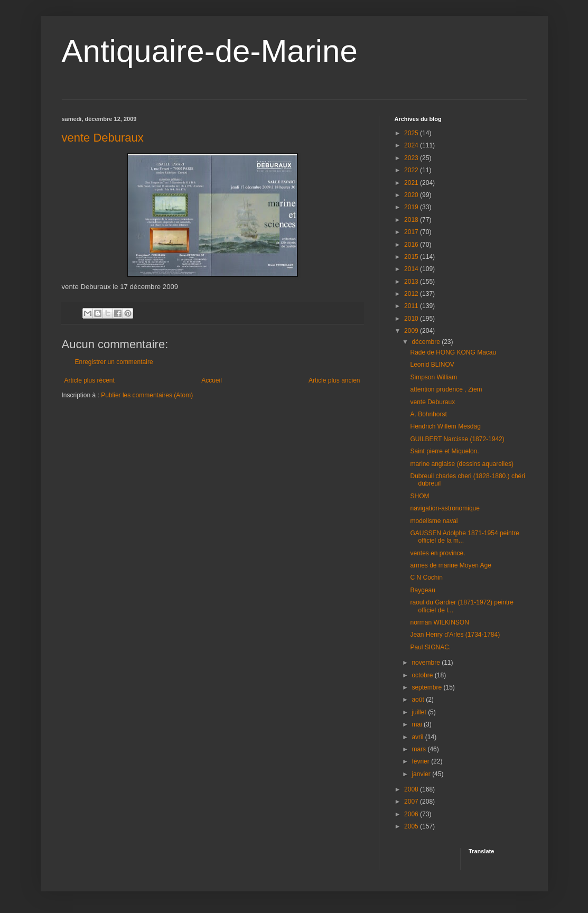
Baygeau (422, 590)
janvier (422, 774)
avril (418, 737)
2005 (412, 826)
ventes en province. (437, 553)
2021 (412, 183)
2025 (412, 133)
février (421, 761)
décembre (427, 342)
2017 (412, 232)
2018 (412, 220)
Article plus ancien (334, 380)
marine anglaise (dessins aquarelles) (461, 464)
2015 (412, 257)
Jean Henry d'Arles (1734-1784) (455, 635)
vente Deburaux (103, 138)
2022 (412, 170)
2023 (412, 158)
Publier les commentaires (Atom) (147, 395)
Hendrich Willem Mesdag (445, 426)
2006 (412, 814)
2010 (412, 319)
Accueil (212, 380)
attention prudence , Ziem (446, 389)
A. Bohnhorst (428, 414)
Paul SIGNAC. (430, 647)
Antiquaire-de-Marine (210, 51)
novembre (427, 663)
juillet (420, 712)
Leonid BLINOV (432, 365)
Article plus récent (90, 380)
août (419, 700)
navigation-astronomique (445, 508)
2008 (412, 789)
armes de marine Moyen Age (450, 565)
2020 (412, 195)
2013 (412, 282)
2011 (412, 306)
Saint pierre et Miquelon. (444, 451)
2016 (412, 245)
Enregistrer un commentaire (114, 362)
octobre (423, 675)
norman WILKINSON (439, 622)
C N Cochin (426, 577)
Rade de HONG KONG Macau (453, 352)
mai (418, 724)
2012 (412, 294)
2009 (412, 331)
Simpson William (433, 377)
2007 (412, 802)
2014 (412, 269)
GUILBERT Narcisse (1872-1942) (457, 439)
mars (419, 749)
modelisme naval (434, 521)
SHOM (419, 496)
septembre (427, 687)
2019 (412, 207)
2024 (412, 145)
